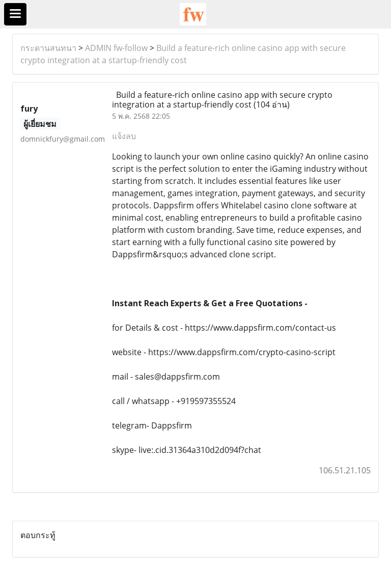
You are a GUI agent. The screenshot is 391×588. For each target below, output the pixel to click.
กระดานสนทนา (48, 48)
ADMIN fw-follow (116, 48)
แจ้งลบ (124, 136)
